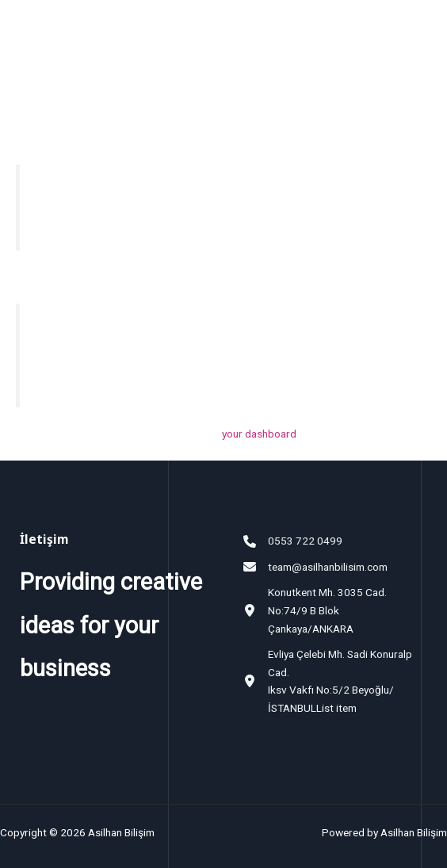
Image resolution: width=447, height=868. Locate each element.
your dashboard (259, 434)
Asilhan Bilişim (106, 33)
